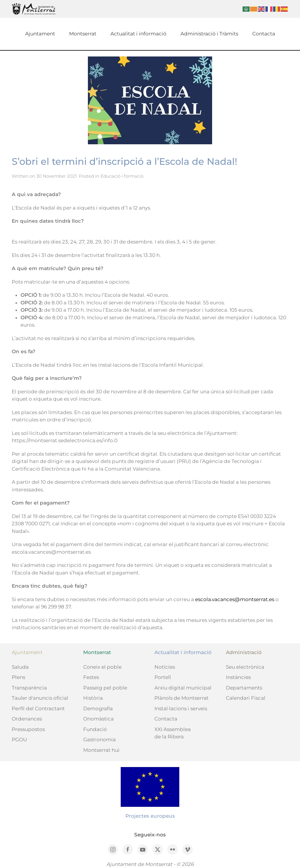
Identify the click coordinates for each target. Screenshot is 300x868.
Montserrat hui (101, 750)
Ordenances (27, 719)
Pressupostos (28, 729)
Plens (18, 677)
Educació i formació (122, 176)
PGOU (19, 740)
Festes (91, 677)
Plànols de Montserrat (181, 698)
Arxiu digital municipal (183, 688)
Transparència (29, 688)
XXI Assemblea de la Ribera (173, 733)
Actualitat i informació (138, 34)
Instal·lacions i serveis (181, 709)
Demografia (98, 709)
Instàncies (238, 677)
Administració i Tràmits (209, 34)
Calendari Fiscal (246, 698)
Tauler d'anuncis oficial (40, 698)
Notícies (165, 667)
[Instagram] (113, 850)
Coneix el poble (102, 667)
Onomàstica (98, 719)
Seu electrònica (245, 667)
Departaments (244, 688)
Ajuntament (40, 34)
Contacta (264, 34)
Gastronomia (99, 740)
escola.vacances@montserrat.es (235, 599)
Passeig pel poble (105, 688)
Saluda (20, 667)
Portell (163, 677)
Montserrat (83, 34)
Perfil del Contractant (38, 709)
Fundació (95, 729)
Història (93, 698)
